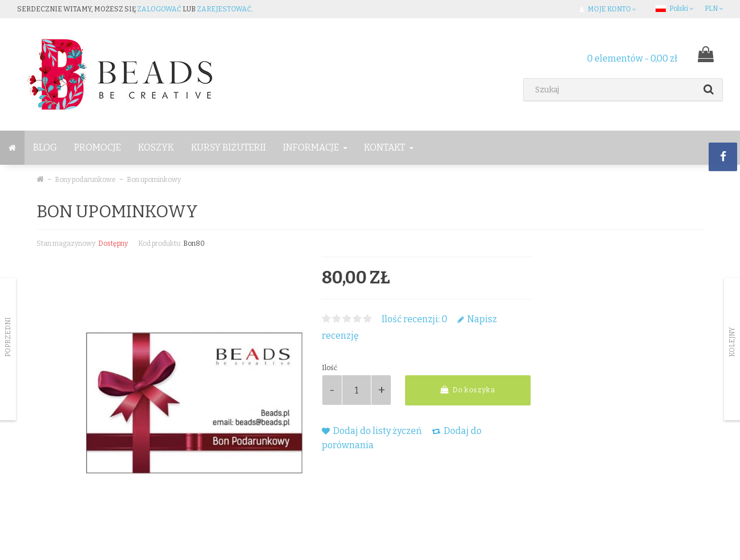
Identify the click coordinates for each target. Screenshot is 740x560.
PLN (714, 9)
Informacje (315, 147)
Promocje (98, 147)
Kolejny (732, 342)
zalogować (159, 9)
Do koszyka (468, 390)
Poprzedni (8, 337)
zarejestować (224, 9)
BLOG (45, 147)
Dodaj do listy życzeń (372, 431)
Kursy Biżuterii (229, 147)
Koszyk (156, 147)
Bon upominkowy (154, 180)
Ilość (329, 368)
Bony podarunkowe (85, 180)
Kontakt (389, 147)
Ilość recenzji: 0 (415, 319)
